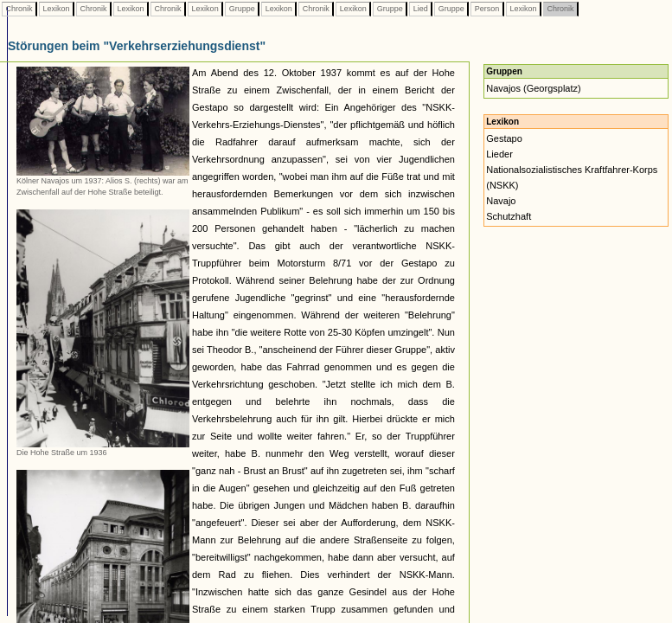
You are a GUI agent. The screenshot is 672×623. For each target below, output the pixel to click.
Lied (420, 9)
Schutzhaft (509, 216)
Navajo (501, 201)
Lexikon (56, 9)
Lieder (499, 154)
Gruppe (242, 9)
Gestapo (504, 138)
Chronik (19, 9)
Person (487, 9)
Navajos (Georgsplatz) (533, 88)
